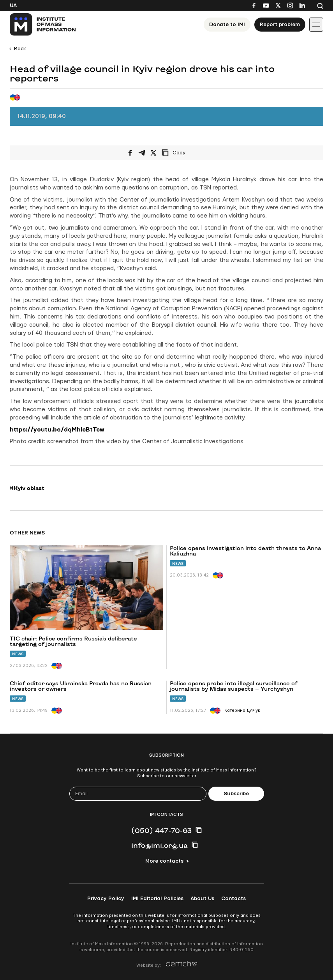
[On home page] (43, 25)
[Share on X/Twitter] (153, 153)
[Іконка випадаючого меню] (316, 25)
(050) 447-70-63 (161, 830)
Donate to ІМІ (227, 25)
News (18, 654)
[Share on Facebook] (130, 153)
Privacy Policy (106, 899)
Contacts (233, 899)
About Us (202, 899)
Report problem (280, 25)
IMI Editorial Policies (157, 899)
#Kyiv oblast (27, 488)
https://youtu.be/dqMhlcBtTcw (57, 430)
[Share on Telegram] (142, 153)
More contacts (164, 861)
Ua (13, 5)
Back (20, 49)
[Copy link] (184, 153)
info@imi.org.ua (159, 845)
